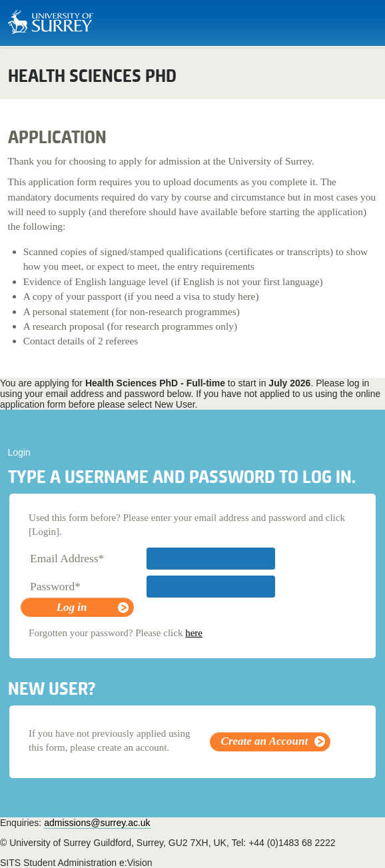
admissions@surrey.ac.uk (97, 823)
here (194, 633)
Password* (55, 586)
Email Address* (67, 558)
